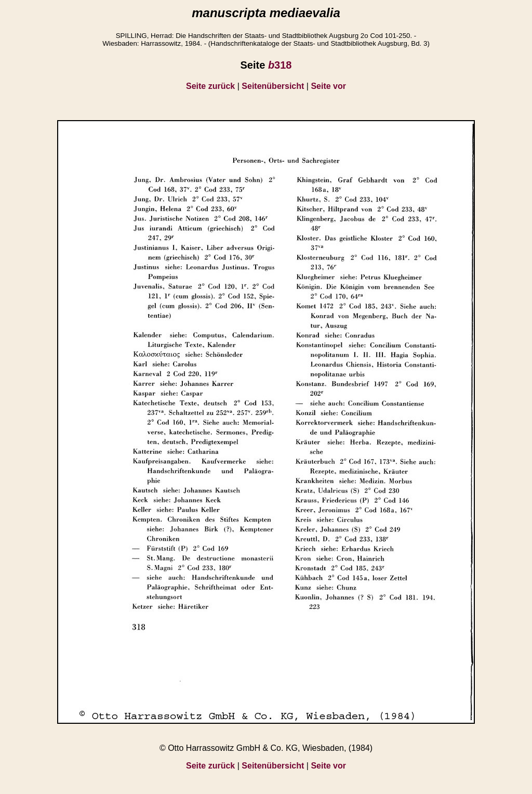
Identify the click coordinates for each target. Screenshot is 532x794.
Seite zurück (210, 86)
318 (280, 65)
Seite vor (328, 86)
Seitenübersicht (273, 86)
